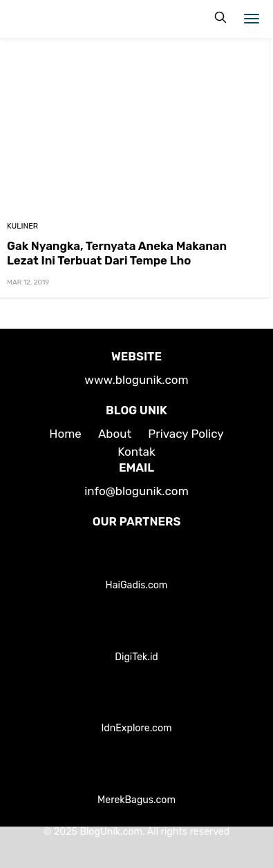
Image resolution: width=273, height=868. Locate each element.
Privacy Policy (186, 434)
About (115, 434)
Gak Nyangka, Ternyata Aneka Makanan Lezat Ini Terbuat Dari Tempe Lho (117, 253)
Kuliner (22, 226)
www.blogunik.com (136, 380)
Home (65, 434)
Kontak (136, 452)
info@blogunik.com (136, 491)
